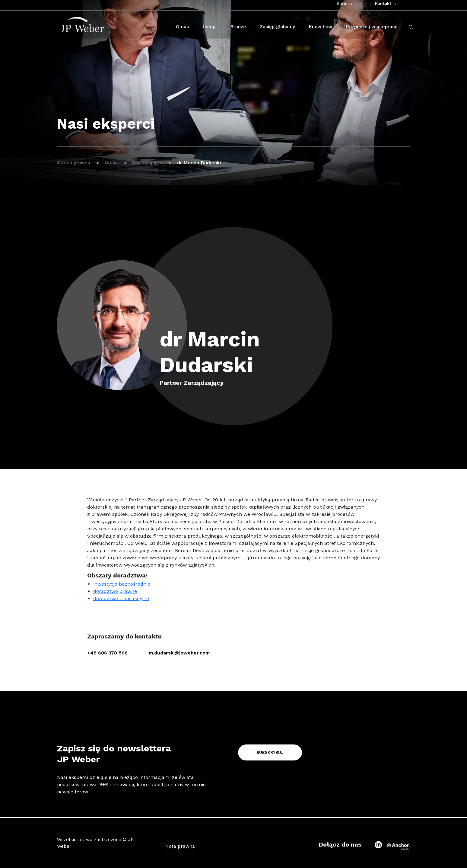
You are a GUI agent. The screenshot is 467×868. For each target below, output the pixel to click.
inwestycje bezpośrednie (122, 584)
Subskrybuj (270, 752)
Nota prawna (180, 846)
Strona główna (74, 163)
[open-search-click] (411, 31)
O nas (113, 163)
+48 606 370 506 (107, 653)
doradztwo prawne (115, 591)
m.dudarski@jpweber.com (179, 653)
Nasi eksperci (150, 163)
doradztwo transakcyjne (121, 598)
